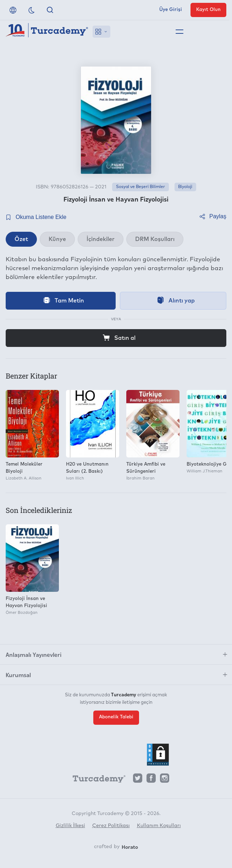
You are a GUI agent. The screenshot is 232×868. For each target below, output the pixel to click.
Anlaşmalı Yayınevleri (34, 654)
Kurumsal (18, 675)
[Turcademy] (96, 780)
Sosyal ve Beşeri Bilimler (140, 187)
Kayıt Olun (208, 10)
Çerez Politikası (111, 826)
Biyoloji (185, 187)
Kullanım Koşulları (159, 826)
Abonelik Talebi (116, 717)
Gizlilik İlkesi (70, 826)
